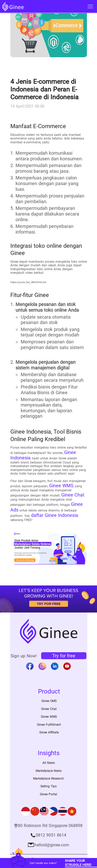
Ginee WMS (61, 486)
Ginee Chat (73, 495)
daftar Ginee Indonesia (55, 515)
